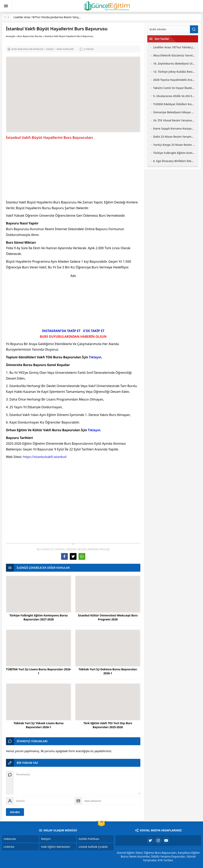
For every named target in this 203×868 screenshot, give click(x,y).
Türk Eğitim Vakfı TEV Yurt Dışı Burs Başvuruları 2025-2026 (108, 725)
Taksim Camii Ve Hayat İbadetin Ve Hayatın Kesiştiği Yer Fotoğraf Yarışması (174, 88)
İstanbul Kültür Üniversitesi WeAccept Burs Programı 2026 (108, 617)
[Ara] (169, 29)
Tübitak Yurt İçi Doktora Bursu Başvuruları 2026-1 (108, 671)
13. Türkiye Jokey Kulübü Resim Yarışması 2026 (174, 72)
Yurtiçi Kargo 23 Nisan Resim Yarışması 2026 (174, 145)
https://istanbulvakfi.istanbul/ (45, 457)
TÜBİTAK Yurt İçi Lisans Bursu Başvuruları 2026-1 (39, 671)
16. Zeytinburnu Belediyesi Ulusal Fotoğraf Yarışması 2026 (174, 63)
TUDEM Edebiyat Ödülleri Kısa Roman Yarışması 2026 (174, 104)
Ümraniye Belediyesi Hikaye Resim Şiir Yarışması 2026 (174, 112)
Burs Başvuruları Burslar (30, 36)
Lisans (50, 49)
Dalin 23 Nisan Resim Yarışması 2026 (174, 137)
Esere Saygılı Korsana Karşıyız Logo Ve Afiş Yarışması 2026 (174, 128)
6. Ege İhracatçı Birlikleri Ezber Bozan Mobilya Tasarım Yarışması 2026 (174, 161)
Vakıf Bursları (65, 49)
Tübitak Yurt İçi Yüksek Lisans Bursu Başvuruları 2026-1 (39, 725)
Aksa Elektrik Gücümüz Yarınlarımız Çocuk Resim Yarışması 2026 (174, 55)
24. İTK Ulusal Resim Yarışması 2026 (174, 120)
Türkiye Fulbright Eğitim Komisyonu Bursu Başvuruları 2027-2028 (38, 617)
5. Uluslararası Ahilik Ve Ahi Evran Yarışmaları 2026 (174, 96)
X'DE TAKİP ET (94, 331)
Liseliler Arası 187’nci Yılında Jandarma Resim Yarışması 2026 (53, 17)
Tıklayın (95, 357)
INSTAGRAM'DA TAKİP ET (61, 331)
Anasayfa (11, 36)
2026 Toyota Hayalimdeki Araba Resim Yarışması (174, 80)
